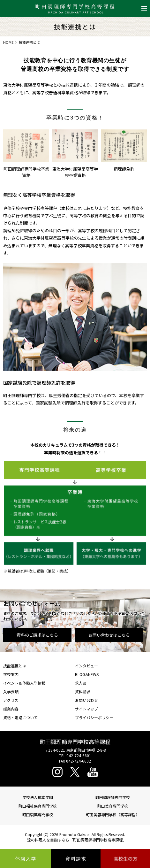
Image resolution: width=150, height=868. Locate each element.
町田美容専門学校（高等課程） (113, 814)
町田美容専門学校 (113, 806)
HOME (8, 42)
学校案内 (11, 674)
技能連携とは (15, 666)
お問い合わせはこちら (109, 635)
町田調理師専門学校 (113, 797)
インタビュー (86, 666)
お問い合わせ (86, 700)
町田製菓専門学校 (38, 814)
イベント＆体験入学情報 (24, 683)
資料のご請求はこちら (37, 635)
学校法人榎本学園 (38, 797)
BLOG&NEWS (87, 674)
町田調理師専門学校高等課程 (75, 742)
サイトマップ (86, 709)
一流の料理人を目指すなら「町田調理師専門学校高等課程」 (75, 840)
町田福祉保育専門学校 (38, 806)
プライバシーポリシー (94, 717)
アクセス (11, 700)
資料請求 (83, 691)
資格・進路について (20, 717)
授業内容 (11, 709)
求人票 (81, 683)
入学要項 (11, 691)
